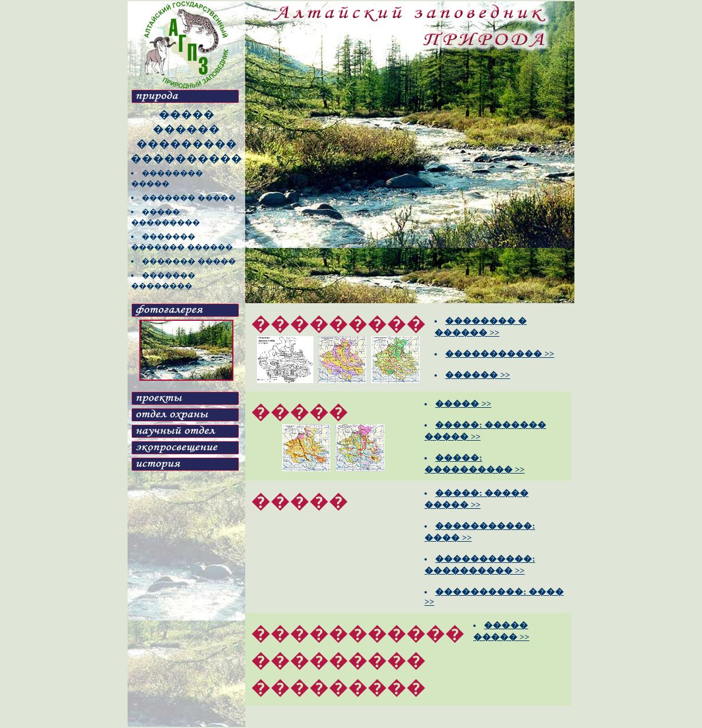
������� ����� (189, 198)
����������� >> (499, 354)
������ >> (477, 375)
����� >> (463, 404)
